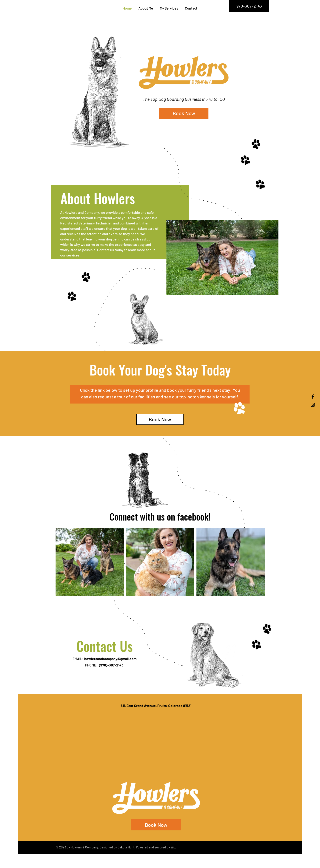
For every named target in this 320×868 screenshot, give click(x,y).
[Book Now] (184, 113)
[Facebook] (313, 397)
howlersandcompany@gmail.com (110, 659)
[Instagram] (313, 405)
